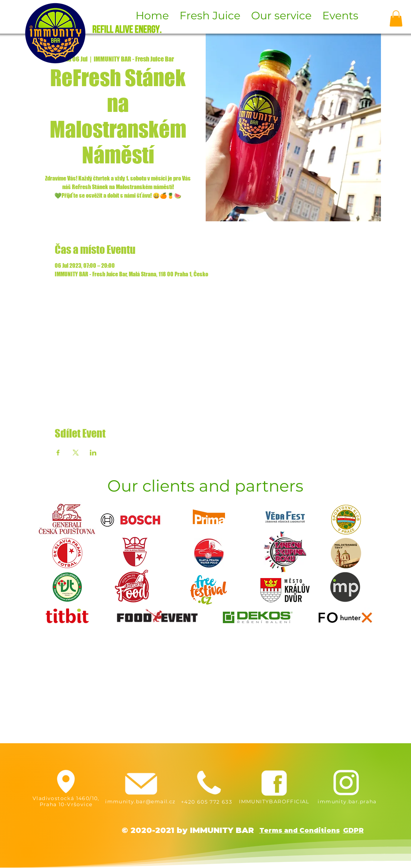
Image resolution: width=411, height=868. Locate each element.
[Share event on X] (76, 453)
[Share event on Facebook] (58, 453)
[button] (396, 18)
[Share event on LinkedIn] (93, 453)
